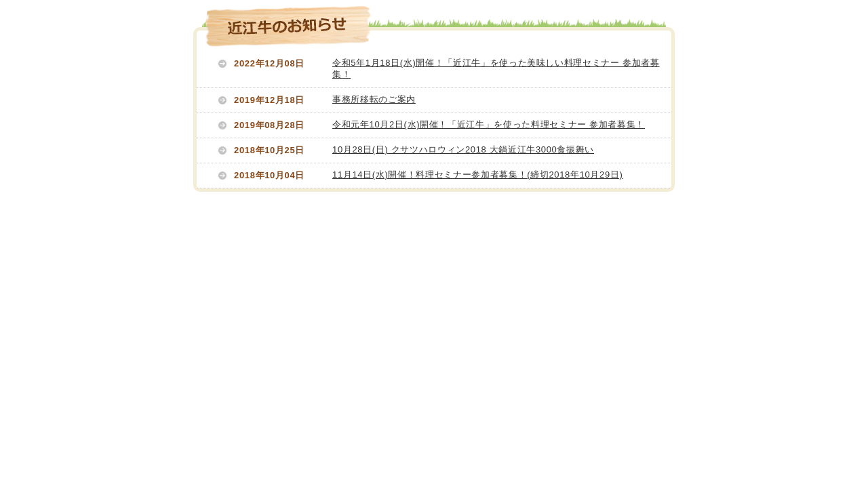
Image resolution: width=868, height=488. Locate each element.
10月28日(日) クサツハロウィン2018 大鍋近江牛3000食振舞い (463, 149)
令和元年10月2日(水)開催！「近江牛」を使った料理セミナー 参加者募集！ (489, 124)
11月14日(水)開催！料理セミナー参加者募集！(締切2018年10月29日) (477, 175)
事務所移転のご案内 (374, 99)
